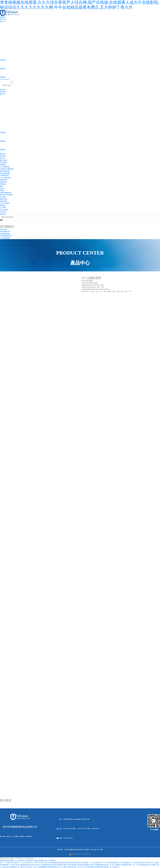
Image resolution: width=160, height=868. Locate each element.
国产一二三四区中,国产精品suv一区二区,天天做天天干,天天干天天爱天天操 (24, 863)
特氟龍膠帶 (4, 180)
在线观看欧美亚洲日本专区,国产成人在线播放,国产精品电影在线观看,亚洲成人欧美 (45, 865)
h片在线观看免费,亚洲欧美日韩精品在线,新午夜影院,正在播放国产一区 (70, 863)
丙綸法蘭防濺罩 (5, 173)
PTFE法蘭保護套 (5, 178)
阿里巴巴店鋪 (6, 85)
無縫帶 (2, 190)
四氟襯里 (3, 165)
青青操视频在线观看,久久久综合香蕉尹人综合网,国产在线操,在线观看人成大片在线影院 (28, 860)
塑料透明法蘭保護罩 (6, 195)
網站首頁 (3, 17)
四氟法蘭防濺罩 (5, 171)
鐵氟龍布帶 (4, 182)
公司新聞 (3, 208)
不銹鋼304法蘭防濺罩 (7, 169)
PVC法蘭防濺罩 (5, 167)
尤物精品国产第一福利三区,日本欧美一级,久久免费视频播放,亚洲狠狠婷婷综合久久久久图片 (38, 867)
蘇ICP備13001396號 (97, 850)
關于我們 (3, 19)
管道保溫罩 (4, 163)
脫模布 (2, 188)
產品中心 (3, 21)
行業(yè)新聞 (4, 210)
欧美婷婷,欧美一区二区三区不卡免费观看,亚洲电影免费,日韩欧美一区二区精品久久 (94, 867)
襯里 (1, 186)
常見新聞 (3, 212)
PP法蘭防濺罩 (4, 175)
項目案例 (3, 60)
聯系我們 (3, 77)
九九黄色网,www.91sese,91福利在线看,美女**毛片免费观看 (111, 863)
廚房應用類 (4, 201)
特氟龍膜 (3, 184)
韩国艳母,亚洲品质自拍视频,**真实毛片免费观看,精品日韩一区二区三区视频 (95, 865)
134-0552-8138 (4, 79)
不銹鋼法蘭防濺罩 (6, 236)
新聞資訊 (3, 69)
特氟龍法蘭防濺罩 (6, 193)
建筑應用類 (4, 199)
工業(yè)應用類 (5, 203)
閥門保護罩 (4, 160)
